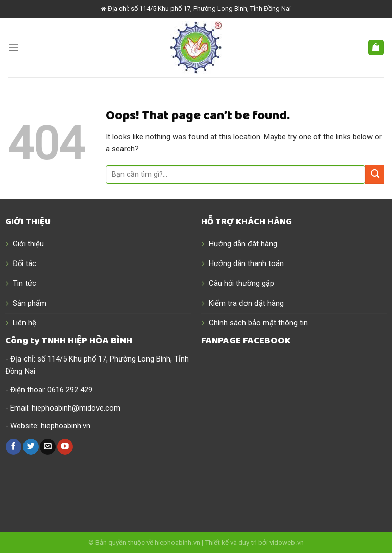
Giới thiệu (28, 244)
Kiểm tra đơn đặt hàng (246, 303)
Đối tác (24, 263)
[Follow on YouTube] (65, 447)
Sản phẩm (30, 303)
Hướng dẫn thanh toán (246, 263)
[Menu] (14, 47)
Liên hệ (24, 323)
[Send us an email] (48, 447)
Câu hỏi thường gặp (241, 283)
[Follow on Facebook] (14, 447)
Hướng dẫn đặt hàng (243, 244)
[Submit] (375, 174)
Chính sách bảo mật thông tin (258, 323)
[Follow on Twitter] (31, 447)
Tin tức (24, 283)
